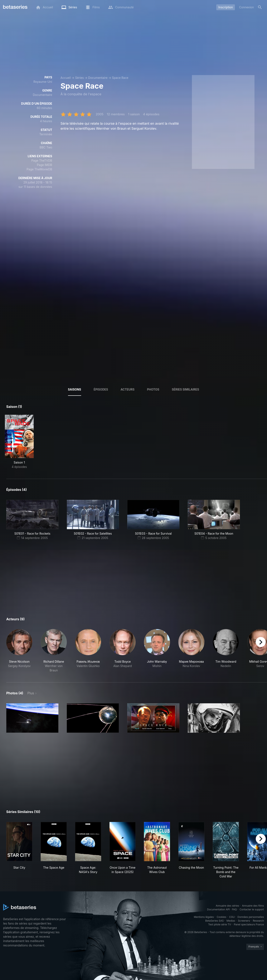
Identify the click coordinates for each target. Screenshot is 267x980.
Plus (31, 693)
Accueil (66, 78)
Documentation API (219, 909)
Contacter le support (252, 909)
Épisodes (101, 389)
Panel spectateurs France (249, 924)
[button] (19, 651)
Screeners (244, 921)
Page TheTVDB (42, 160)
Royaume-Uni (43, 82)
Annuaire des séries (227, 906)
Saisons (75, 389)
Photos (153, 389)
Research (258, 921)
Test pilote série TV (220, 924)
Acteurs (128, 389)
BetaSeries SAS (214, 921)
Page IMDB (45, 165)
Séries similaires (185, 389)
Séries (79, 78)
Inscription (226, 7)
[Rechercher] (260, 7)
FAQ (234, 909)
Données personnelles (251, 917)
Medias (231, 921)
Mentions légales (204, 917)
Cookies (222, 917)
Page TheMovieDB (39, 169)
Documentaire (98, 78)
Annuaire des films (253, 906)
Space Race (120, 78)
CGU (232, 917)
